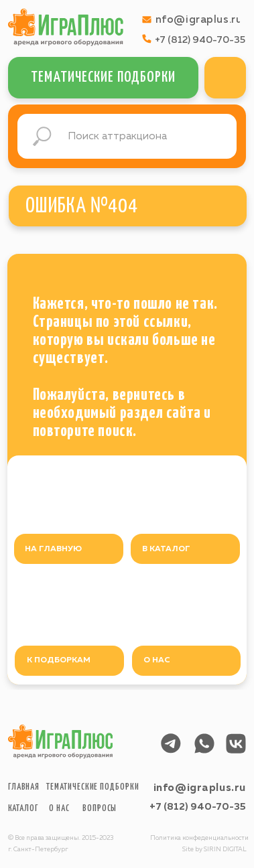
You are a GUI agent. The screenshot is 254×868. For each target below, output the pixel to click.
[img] (225, 78)
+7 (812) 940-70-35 (198, 807)
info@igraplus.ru (200, 788)
